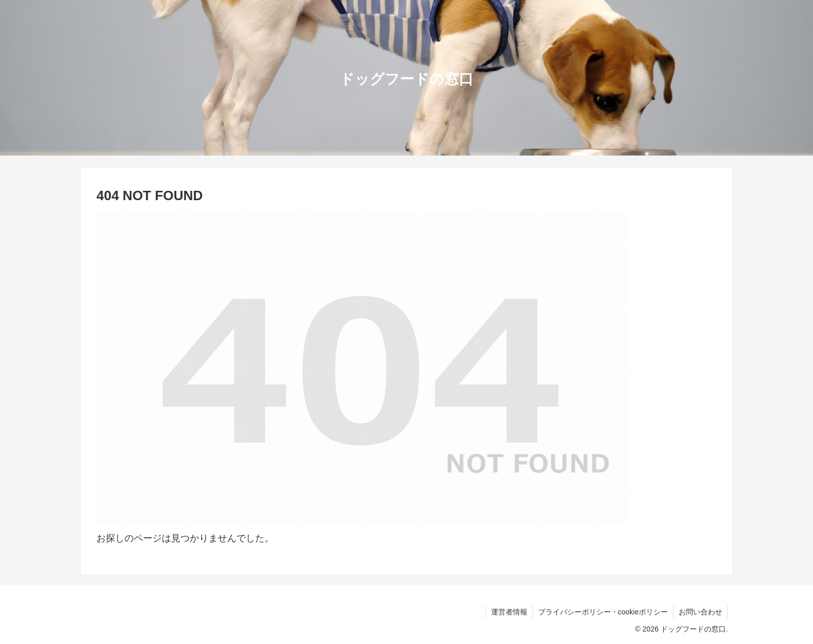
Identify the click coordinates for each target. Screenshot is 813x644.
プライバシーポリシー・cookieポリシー (603, 612)
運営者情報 (509, 612)
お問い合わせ (700, 612)
